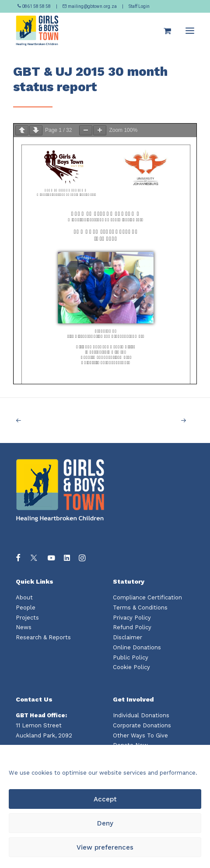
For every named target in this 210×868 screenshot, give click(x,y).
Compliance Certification (147, 597)
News (24, 627)
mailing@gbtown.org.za (90, 6)
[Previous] (51, 420)
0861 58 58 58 (35, 6)
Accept (105, 799)
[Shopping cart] (163, 31)
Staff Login (139, 6)
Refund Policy (132, 627)
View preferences (105, 847)
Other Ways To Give (140, 735)
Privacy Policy (132, 618)
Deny (105, 823)
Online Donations (137, 647)
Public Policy (131, 657)
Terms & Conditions (140, 608)
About (24, 597)
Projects (27, 618)
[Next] (159, 420)
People (26, 608)
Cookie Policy (131, 667)
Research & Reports (43, 637)
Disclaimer (128, 637)
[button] (190, 31)
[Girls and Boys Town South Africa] (37, 31)
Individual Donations (141, 715)
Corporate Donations (142, 725)
